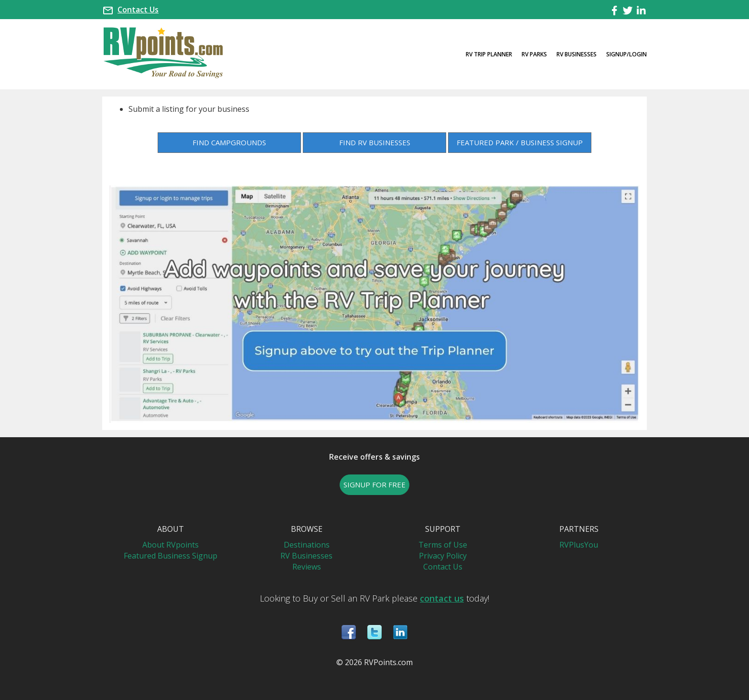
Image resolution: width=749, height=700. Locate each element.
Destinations (307, 545)
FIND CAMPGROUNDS (229, 142)
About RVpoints (171, 545)
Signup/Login (626, 54)
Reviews (307, 567)
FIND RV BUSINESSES (375, 142)
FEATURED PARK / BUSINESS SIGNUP (520, 142)
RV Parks (534, 54)
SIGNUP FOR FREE (374, 485)
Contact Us (138, 10)
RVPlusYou (579, 545)
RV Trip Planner (489, 54)
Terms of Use (443, 545)
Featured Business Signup (171, 556)
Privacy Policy (443, 556)
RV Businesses (577, 54)
